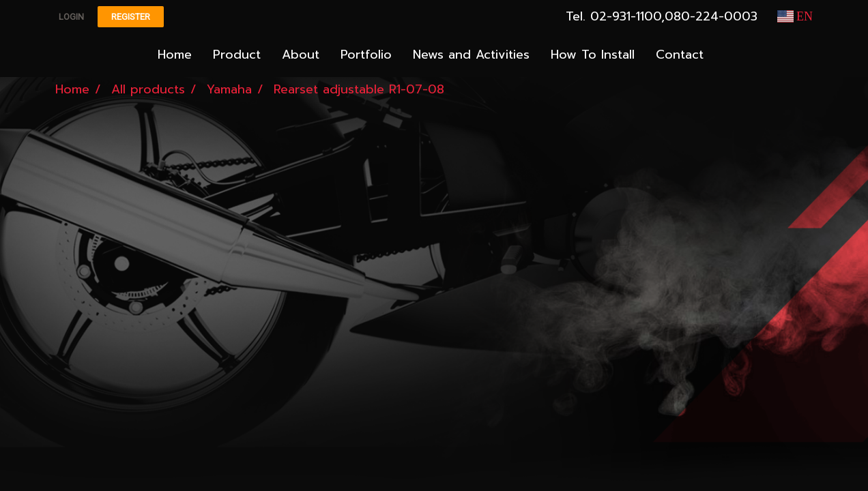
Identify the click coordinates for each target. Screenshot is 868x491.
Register (131, 17)
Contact (680, 55)
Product (237, 55)
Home (175, 55)
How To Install (593, 55)
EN (795, 16)
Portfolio (366, 55)
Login (71, 17)
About (301, 55)
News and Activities (471, 55)
